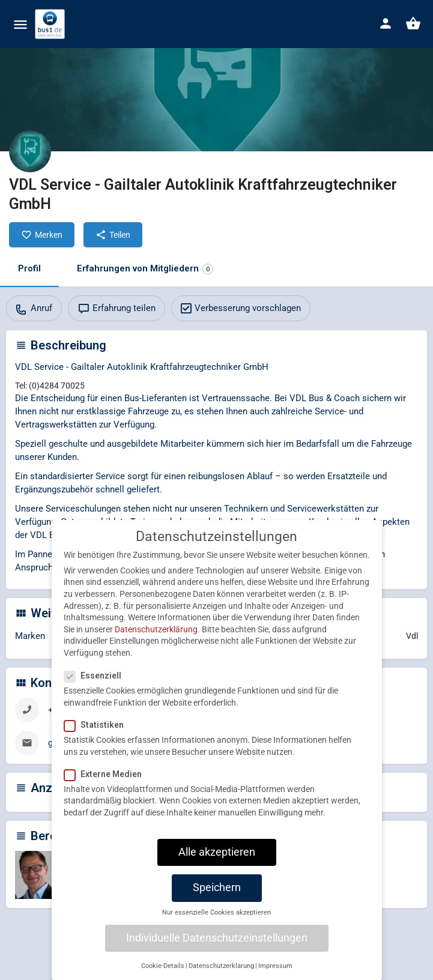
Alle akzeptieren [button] (217, 868)
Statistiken (98, 740)
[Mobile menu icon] (20, 24)
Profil (29, 268)
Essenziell (96, 691)
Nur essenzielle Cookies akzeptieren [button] (216, 928)
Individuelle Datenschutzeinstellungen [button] (217, 954)
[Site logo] (51, 24)
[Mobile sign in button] (386, 23)
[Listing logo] (30, 151)
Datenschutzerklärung (156, 645)
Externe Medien (107, 790)
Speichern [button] (217, 903)
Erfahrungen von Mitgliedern (145, 269)
